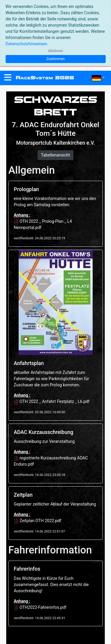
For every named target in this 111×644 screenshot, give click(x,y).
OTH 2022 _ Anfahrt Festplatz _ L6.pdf (52, 401)
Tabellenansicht (55, 155)
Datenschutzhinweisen (26, 44)
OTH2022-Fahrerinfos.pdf (40, 607)
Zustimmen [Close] (55, 59)
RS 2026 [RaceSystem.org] (45, 78)
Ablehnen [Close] (55, 51)
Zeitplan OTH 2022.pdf (38, 521)
